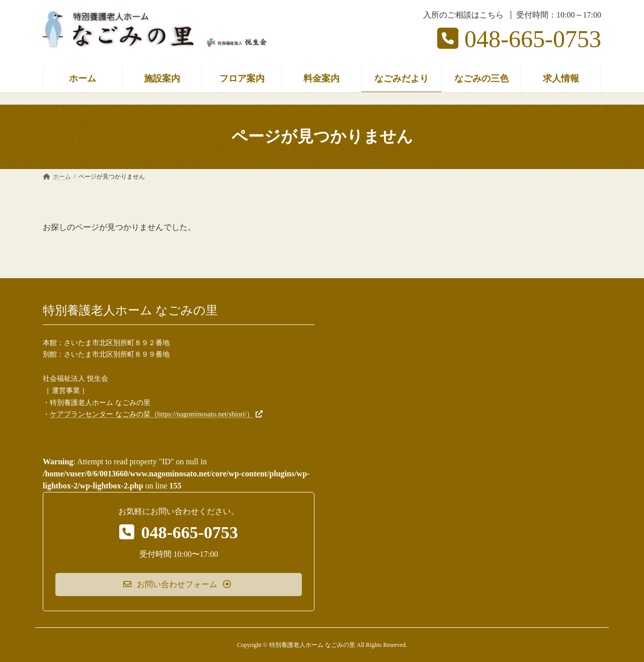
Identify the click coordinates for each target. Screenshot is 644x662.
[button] (179, 584)
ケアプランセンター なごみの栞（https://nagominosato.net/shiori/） (152, 414)
